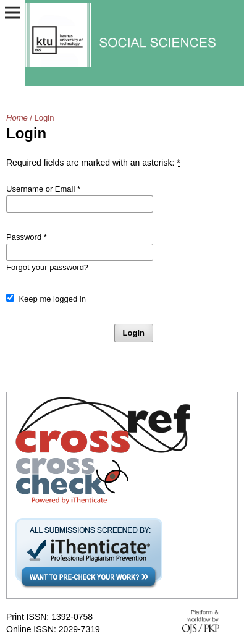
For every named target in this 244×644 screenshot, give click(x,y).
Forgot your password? (47, 267)
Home (17, 118)
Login (134, 333)
